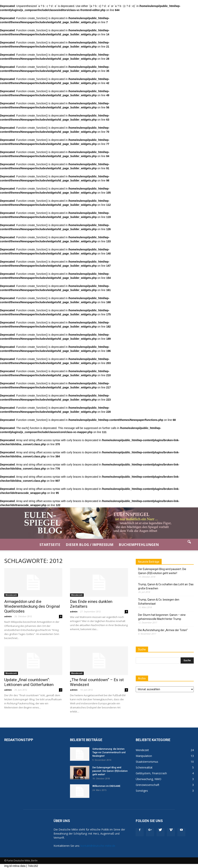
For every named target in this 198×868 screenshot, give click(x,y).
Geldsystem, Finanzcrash (151, 773)
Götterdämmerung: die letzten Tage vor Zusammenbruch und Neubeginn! (109, 752)
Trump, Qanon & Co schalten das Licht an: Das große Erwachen (166, 586)
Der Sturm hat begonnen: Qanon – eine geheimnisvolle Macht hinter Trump (162, 617)
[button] (189, 545)
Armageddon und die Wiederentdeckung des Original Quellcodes (32, 606)
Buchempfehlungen (139, 545)
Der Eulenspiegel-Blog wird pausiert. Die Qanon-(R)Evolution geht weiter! (162, 571)
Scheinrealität (144, 767)
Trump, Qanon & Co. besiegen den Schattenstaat (159, 602)
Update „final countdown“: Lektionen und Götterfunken (29, 682)
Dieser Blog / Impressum (90, 545)
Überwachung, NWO (148, 779)
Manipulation (144, 756)
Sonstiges (142, 791)
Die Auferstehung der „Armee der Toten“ (163, 630)
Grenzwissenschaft (148, 785)
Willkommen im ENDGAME (106, 786)
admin (8, 616)
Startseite (50, 545)
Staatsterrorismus (147, 762)
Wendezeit (11, 595)
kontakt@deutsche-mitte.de (98, 846)
